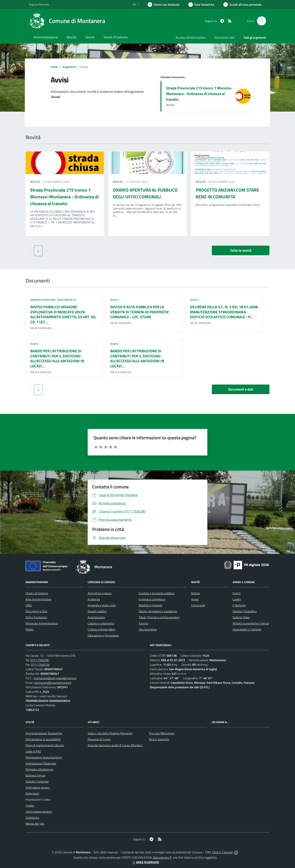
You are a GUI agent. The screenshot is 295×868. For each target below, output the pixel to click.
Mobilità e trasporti (150, 605)
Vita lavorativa (148, 629)
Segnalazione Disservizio (41, 763)
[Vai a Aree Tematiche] (201, 5)
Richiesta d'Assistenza (39, 769)
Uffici (29, 605)
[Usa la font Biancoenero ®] (163, 5)
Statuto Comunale (37, 781)
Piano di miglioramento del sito (45, 745)
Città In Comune (222, 852)
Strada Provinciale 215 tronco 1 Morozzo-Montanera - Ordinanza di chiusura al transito (199, 94)
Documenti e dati (241, 389)
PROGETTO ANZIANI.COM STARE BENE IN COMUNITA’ (227, 193)
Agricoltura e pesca (100, 593)
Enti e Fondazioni (36, 617)
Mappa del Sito (35, 824)
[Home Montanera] (67, 21)
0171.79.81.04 (40, 665)
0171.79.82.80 (40, 660)
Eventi (237, 593)
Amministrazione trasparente (53, 300)
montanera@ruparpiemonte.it (53, 683)
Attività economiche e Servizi (251, 623)
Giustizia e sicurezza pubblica (156, 593)
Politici (30, 629)
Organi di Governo (37, 593)
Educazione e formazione (103, 635)
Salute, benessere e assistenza (158, 611)
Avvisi (115, 300)
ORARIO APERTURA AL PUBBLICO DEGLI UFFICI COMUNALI (145, 193)
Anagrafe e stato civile (102, 605)
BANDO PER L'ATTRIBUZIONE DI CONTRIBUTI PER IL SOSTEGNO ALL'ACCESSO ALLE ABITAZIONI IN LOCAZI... (57, 358)
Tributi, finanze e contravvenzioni (159, 617)
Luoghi (237, 599)
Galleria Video (241, 617)
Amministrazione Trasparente (44, 733)
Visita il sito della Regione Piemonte (110, 733)
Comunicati (198, 605)
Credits (30, 806)
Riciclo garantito (159, 739)
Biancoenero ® (162, 857)
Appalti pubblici (97, 611)
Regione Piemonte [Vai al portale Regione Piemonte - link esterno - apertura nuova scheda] (39, 4)
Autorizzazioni (96, 617)
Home (54, 67)
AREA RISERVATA (145, 862)
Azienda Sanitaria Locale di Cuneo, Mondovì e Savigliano (123, 745)
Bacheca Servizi (35, 775)
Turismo (143, 623)
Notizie (195, 593)
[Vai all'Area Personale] (242, 5)
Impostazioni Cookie (38, 799)
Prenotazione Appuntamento (44, 757)
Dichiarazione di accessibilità (43, 739)
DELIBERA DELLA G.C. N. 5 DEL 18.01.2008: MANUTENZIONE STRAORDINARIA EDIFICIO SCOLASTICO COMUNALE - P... (224, 312)
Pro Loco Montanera (162, 733)
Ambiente (94, 599)
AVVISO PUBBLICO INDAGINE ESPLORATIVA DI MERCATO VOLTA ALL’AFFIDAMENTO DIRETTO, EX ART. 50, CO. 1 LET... (63, 314)
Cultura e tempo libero (102, 629)
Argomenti (69, 67)
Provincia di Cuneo (99, 739)
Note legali (32, 793)
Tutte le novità (241, 250)
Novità (35, 182)
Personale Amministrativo (42, 623)
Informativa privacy (38, 787)
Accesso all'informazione (190, 38)
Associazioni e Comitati (247, 629)
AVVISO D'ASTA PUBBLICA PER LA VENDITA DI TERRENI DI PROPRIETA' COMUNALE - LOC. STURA (140, 312)
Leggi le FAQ (33, 751)
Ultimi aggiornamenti (39, 812)
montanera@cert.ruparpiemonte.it (55, 678)
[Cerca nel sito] (262, 21)
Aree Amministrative (38, 599)
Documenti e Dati (36, 611)
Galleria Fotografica (245, 611)
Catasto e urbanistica (101, 623)
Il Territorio (239, 605)
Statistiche (32, 818)
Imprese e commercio (152, 599)
